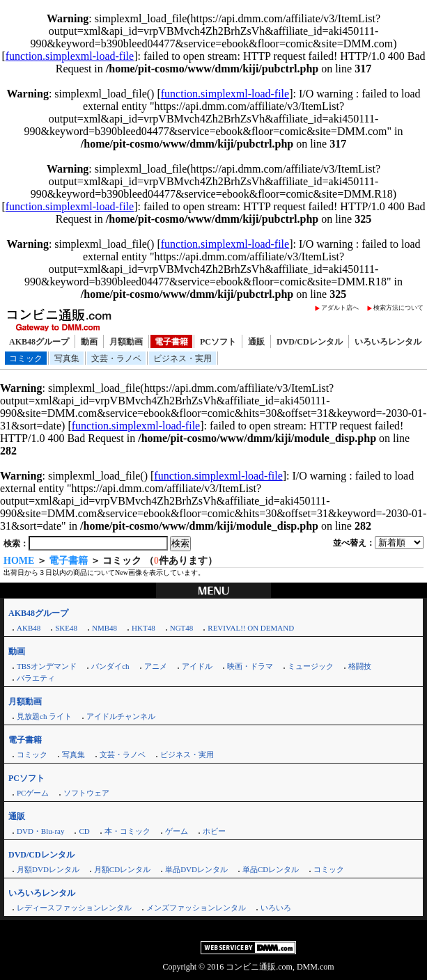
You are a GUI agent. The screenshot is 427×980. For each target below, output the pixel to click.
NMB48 (104, 628)
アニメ (156, 666)
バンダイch (110, 666)
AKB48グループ (39, 342)
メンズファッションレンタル (196, 908)
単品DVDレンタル (196, 869)
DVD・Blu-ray (40, 831)
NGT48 (182, 628)
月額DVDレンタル (48, 869)
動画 (89, 342)
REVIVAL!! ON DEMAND (251, 628)
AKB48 (29, 628)
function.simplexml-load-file (70, 56)
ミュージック (311, 666)
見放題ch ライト (44, 716)
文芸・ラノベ (116, 358)
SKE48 (66, 628)
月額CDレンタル (122, 869)
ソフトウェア (86, 793)
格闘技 (360, 666)
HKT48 (143, 628)
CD (84, 831)
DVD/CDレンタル (310, 342)
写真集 (67, 358)
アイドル (197, 666)
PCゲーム (33, 793)
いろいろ (276, 908)
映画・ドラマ (250, 666)
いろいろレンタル (388, 342)
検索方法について (398, 308)
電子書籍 (171, 342)
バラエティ (36, 678)
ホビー (214, 831)
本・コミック (127, 831)
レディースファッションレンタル (74, 908)
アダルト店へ (340, 308)
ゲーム (177, 831)
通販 (256, 342)
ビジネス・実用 (183, 358)
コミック (26, 358)
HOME (19, 561)
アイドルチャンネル (121, 716)
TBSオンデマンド (47, 666)
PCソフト (218, 342)
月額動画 (126, 342)
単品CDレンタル (271, 869)
